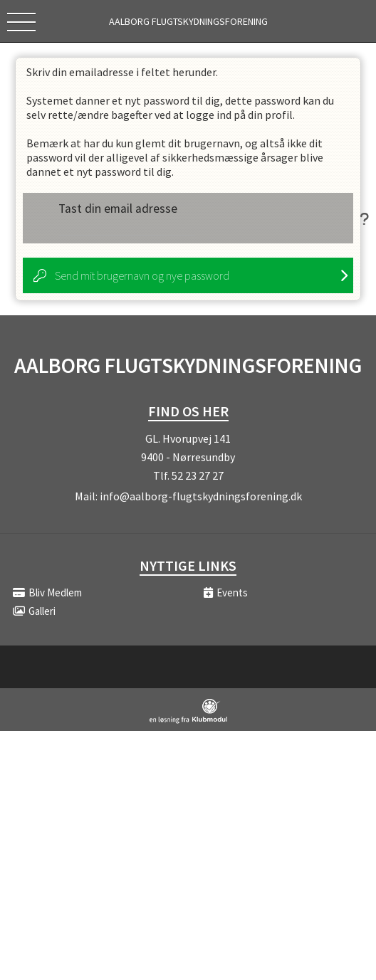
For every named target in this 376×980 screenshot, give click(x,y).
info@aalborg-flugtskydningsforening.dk (201, 496)
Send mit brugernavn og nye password (142, 275)
